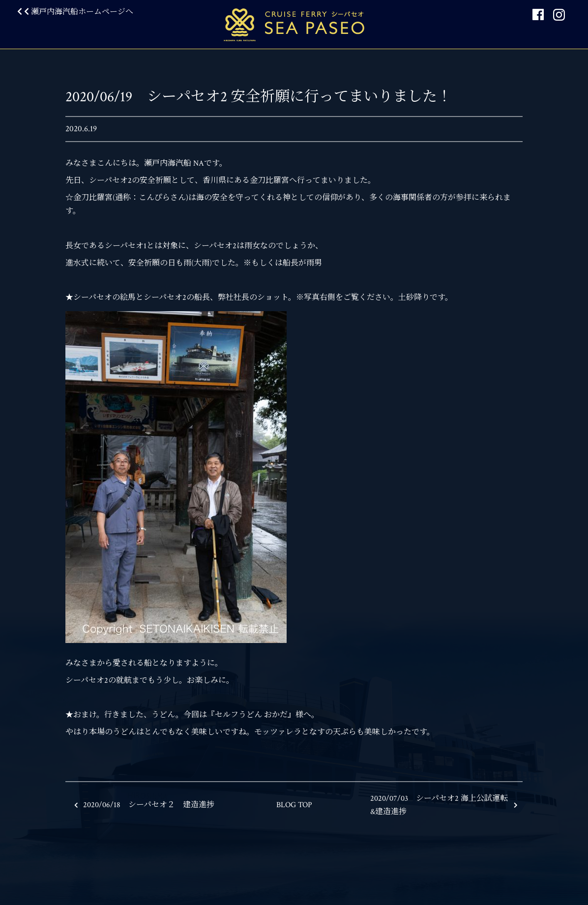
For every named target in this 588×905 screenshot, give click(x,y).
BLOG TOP (294, 805)
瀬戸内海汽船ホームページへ (75, 12)
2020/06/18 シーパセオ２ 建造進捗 (144, 805)
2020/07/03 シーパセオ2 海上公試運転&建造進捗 (444, 805)
